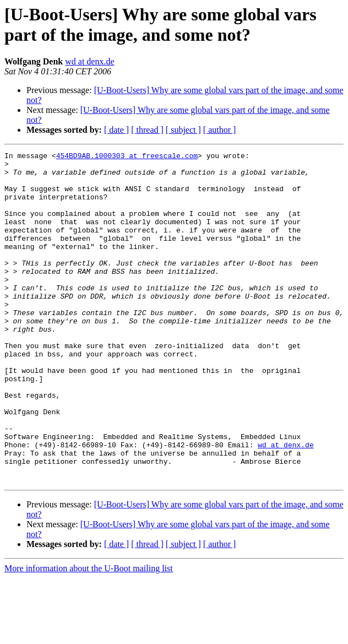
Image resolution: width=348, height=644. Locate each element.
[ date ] (116, 130)
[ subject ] (183, 130)
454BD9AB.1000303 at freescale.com (127, 157)
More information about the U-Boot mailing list (89, 634)
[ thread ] (147, 130)
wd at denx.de (89, 61)
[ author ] (220, 130)
